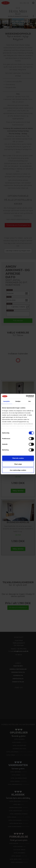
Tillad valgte (18, 464)
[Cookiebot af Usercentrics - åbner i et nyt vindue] (26, 396)
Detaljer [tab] (18, 401)
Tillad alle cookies (18, 458)
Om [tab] (29, 401)
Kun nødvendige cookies (18, 470)
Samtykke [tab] (7, 401)
